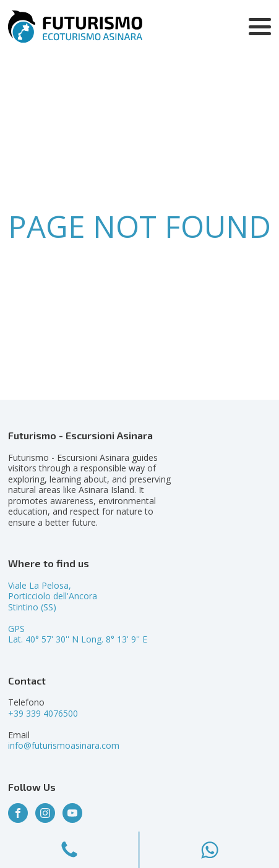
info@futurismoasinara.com (64, 745)
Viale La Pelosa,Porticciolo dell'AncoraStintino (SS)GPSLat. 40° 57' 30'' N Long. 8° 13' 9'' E (78, 613)
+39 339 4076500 (43, 713)
